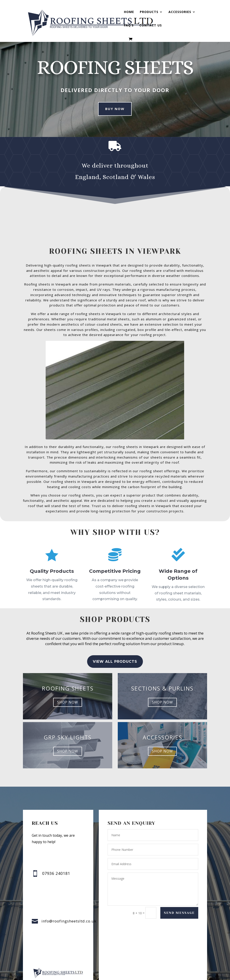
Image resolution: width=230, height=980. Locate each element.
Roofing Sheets (69, 697)
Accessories (180, 12)
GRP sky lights (64, 728)
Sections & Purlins (161, 697)
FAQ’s (129, 26)
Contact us (151, 26)
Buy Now (115, 109)
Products (149, 12)
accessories (166, 728)
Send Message (179, 913)
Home (129, 12)
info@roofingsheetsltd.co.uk (69, 921)
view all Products (115, 670)
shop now (68, 705)
